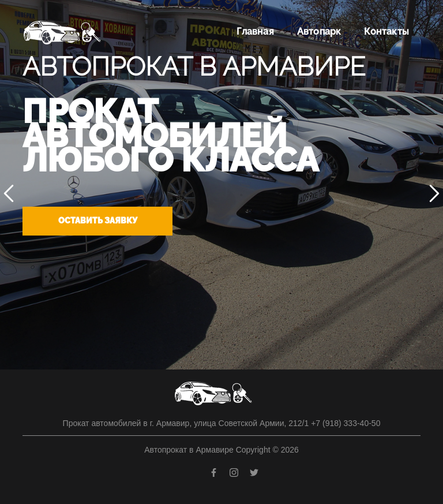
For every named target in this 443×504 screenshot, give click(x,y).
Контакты (386, 31)
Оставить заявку (98, 221)
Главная (255, 31)
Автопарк (319, 31)
